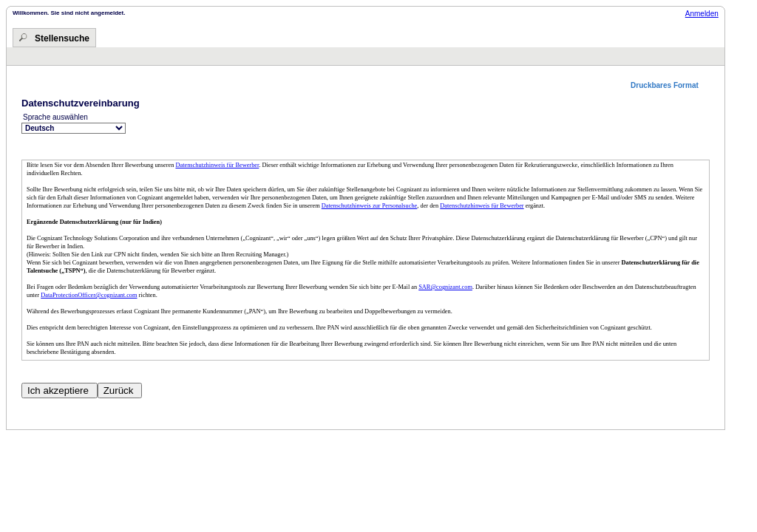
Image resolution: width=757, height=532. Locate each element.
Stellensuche (62, 38)
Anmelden (702, 14)
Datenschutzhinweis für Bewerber (217, 165)
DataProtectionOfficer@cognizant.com (89, 295)
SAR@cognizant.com (445, 287)
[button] (670, 85)
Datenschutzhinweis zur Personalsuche (370, 206)
